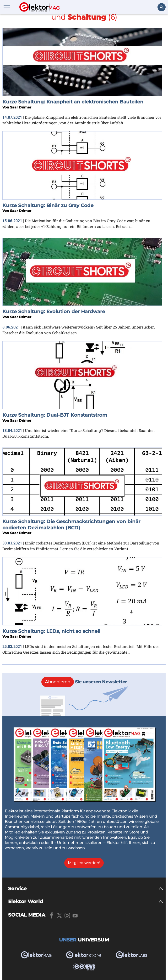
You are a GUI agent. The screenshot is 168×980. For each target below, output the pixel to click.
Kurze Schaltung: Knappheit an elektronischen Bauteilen (73, 102)
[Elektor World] (86, 902)
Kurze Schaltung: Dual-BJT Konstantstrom (55, 415)
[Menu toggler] (7, 7)
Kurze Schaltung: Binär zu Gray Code (48, 205)
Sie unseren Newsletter (84, 682)
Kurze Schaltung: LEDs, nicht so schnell (51, 631)
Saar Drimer (21, 107)
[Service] (86, 889)
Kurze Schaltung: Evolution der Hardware (54, 312)
